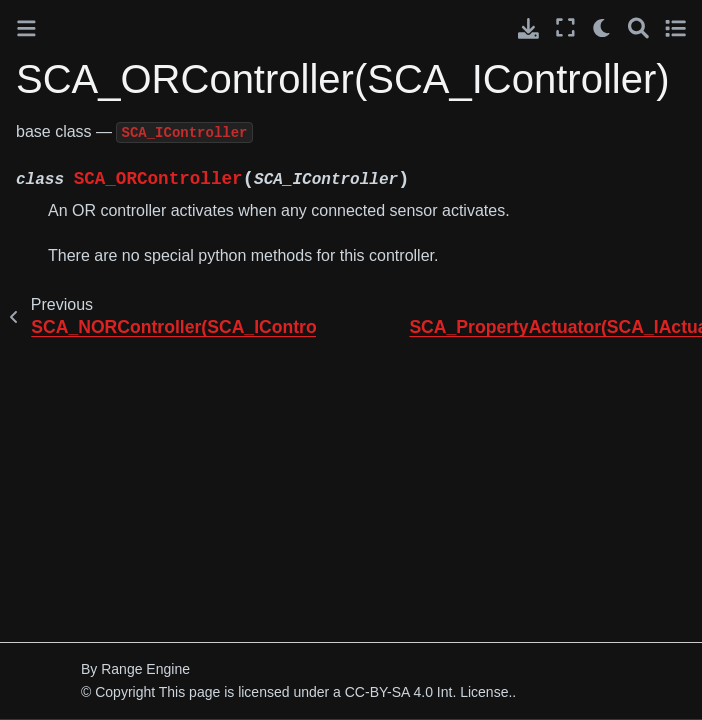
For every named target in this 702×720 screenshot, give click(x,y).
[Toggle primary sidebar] (26, 28)
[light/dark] (602, 27)
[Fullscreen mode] (565, 27)
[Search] (638, 27)
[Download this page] (528, 28)
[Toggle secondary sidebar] (675, 27)
